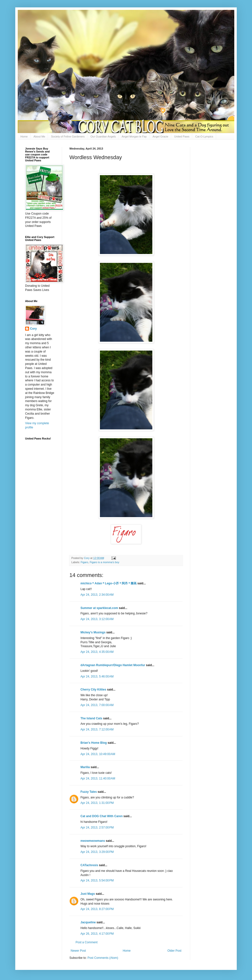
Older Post (174, 951)
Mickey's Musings (93, 632)
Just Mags (88, 894)
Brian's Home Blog (94, 743)
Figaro (85, 562)
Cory (33, 329)
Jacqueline (88, 922)
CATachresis (89, 865)
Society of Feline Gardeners (68, 136)
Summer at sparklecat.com (99, 608)
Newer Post (78, 951)
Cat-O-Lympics (204, 136)
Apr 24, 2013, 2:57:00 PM (97, 828)
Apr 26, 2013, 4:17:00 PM (97, 934)
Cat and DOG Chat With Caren (102, 816)
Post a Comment (87, 942)
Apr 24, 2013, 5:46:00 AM (97, 676)
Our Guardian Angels (103, 136)
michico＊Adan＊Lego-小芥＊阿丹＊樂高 (109, 583)
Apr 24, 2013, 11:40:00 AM (98, 778)
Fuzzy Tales (89, 792)
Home (24, 136)
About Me (39, 136)
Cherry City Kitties (93, 690)
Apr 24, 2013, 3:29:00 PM (97, 852)
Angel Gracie (160, 136)
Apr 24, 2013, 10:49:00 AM (98, 754)
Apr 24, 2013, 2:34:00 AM (97, 595)
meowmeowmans (93, 841)
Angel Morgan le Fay (134, 136)
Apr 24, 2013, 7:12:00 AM (97, 729)
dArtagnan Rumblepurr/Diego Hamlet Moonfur (113, 665)
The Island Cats (91, 718)
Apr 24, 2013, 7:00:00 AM (97, 705)
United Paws (182, 136)
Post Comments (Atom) (103, 958)
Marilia (85, 767)
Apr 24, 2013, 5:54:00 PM (97, 880)
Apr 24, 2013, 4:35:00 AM (97, 652)
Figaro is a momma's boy (104, 562)
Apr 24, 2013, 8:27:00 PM (97, 909)
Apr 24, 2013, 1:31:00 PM (97, 803)
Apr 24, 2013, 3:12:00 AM (97, 619)
